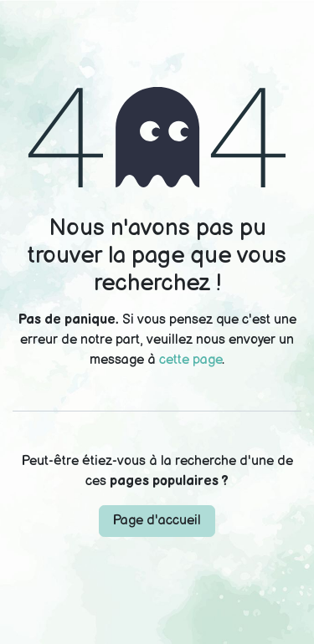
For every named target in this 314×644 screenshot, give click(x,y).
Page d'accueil (157, 521)
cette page (190, 360)
